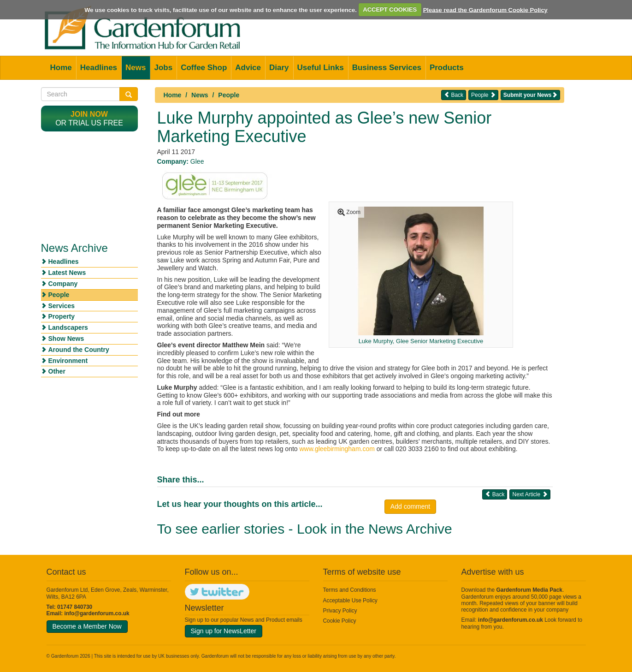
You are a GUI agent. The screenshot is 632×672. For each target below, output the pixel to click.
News (136, 68)
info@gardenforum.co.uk (97, 613)
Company (63, 284)
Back (454, 95)
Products (447, 68)
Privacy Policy (340, 611)
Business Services (387, 68)
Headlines (99, 68)
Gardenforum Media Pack (529, 590)
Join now (89, 114)
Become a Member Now (87, 626)
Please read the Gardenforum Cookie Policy (485, 9)
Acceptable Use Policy (350, 601)
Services (62, 306)
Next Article (530, 494)
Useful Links (321, 68)
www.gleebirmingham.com (337, 449)
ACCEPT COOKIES (390, 9)
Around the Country (79, 350)
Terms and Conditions (350, 590)
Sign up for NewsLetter (224, 631)
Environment (68, 361)
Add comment (410, 506)
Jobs (163, 68)
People (229, 95)
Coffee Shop (204, 68)
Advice (248, 68)
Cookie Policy (340, 621)
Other (57, 371)
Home (61, 68)
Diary (279, 68)
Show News (66, 339)
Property (62, 316)
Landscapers (68, 327)
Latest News (67, 273)
